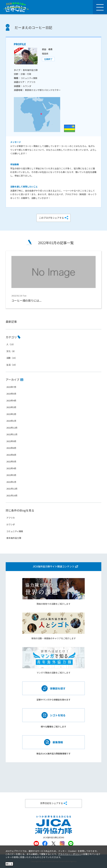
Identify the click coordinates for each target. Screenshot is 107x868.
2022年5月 (11, 461)
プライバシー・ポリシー (70, 854)
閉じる (9, 864)
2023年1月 (11, 421)
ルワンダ (11, 524)
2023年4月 (11, 400)
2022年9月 (11, 441)
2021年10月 (12, 495)
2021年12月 (12, 489)
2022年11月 (12, 434)
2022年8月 (11, 448)
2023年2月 (11, 414)
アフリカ (11, 518)
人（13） (11, 344)
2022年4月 (11, 468)
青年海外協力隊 (14, 538)
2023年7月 (11, 387)
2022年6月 (11, 455)
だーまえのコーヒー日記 (33, 27)
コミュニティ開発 (15, 531)
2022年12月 (12, 428)
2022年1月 (11, 482)
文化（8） (11, 351)
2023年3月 (11, 407)
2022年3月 (11, 475)
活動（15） (12, 358)
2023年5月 (11, 394)
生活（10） (12, 365)
